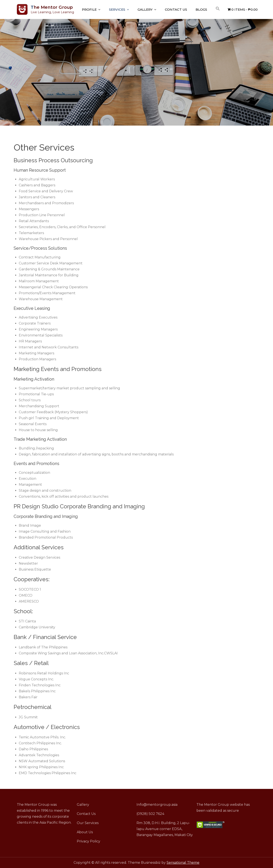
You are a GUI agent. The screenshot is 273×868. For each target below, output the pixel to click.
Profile (89, 9)
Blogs (201, 9)
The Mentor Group (52, 7)
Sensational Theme (183, 863)
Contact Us (176, 9)
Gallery (145, 9)
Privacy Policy (89, 841)
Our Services (88, 823)
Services (117, 9)
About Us (85, 832)
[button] (218, 9)
